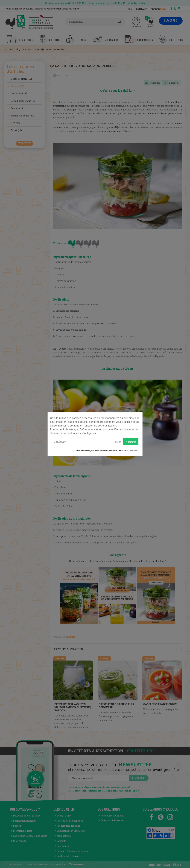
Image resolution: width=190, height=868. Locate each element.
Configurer (60, 441)
